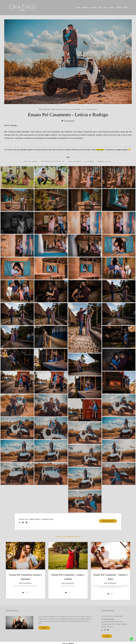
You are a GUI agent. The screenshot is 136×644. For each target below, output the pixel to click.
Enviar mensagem (109, 619)
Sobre (105, 7)
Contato (112, 7)
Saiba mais (44, 628)
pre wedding (89, 161)
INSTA (126, 7)
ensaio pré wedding (30, 161)
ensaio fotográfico (75, 161)
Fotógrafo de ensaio (104, 161)
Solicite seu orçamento (108, 521)
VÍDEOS (119, 7)
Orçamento (93, 7)
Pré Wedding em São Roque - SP (53, 161)
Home (78, 7)
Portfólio (85, 7)
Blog (100, 7)
